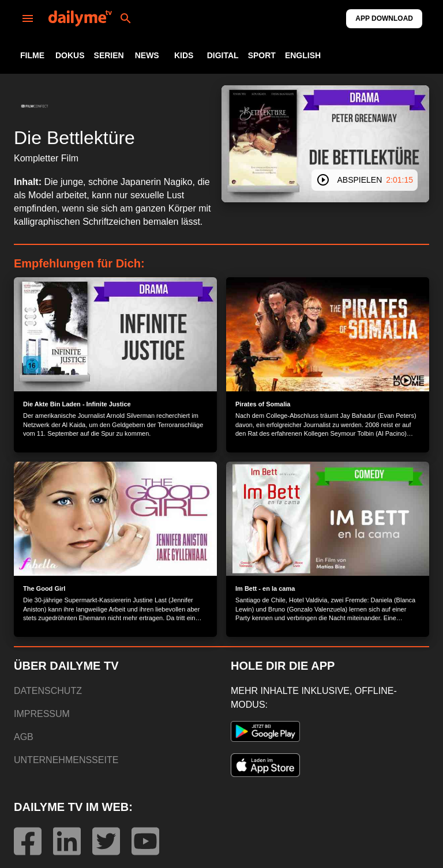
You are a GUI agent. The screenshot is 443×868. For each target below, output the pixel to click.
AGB (24, 737)
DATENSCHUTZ (48, 691)
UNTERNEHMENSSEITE (66, 760)
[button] (35, 106)
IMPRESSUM (42, 714)
